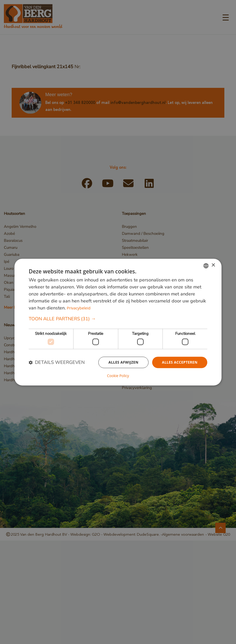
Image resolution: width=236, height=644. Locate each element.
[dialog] (118, 322)
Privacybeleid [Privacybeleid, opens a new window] (79, 308)
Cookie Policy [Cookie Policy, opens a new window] (118, 376)
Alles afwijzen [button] (123, 362)
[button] (118, 319)
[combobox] (206, 266)
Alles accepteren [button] (179, 362)
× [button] (213, 265)
